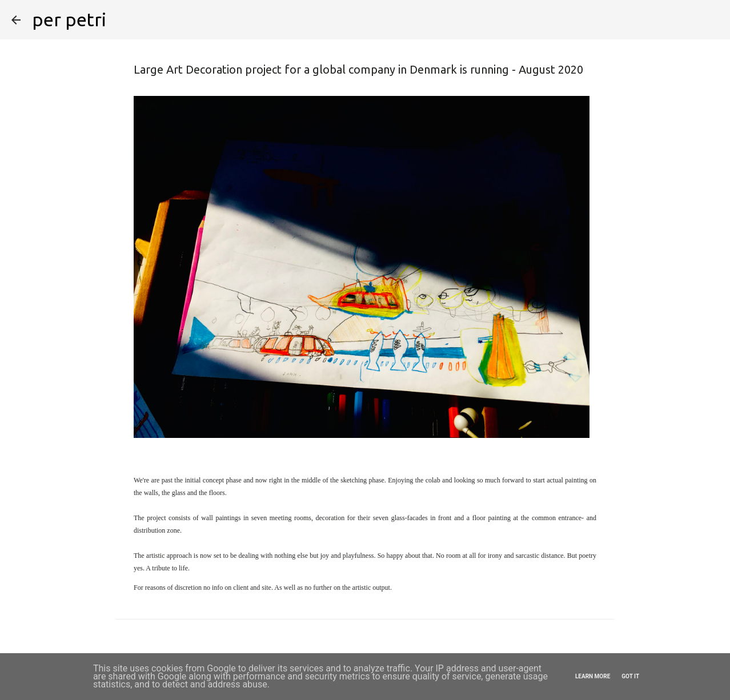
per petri (69, 19)
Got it (630, 676)
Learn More (593, 676)
